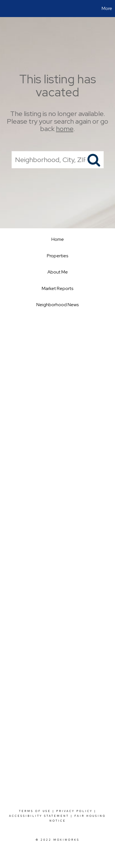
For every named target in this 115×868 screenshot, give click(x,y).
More (107, 8)
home (65, 129)
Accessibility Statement (39, 816)
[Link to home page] (5, 9)
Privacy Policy (74, 811)
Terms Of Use (35, 811)
